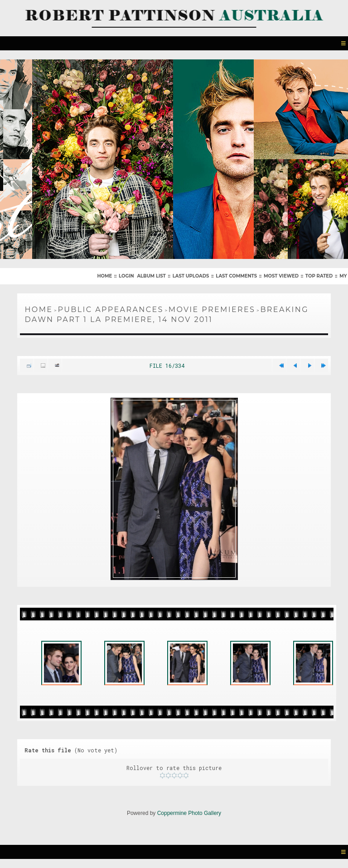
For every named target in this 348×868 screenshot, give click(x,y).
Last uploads (191, 276)
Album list (151, 276)
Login (126, 276)
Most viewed (281, 276)
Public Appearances (110, 310)
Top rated (319, 276)
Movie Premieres (212, 310)
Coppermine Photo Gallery (189, 813)
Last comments (236, 276)
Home (104, 276)
